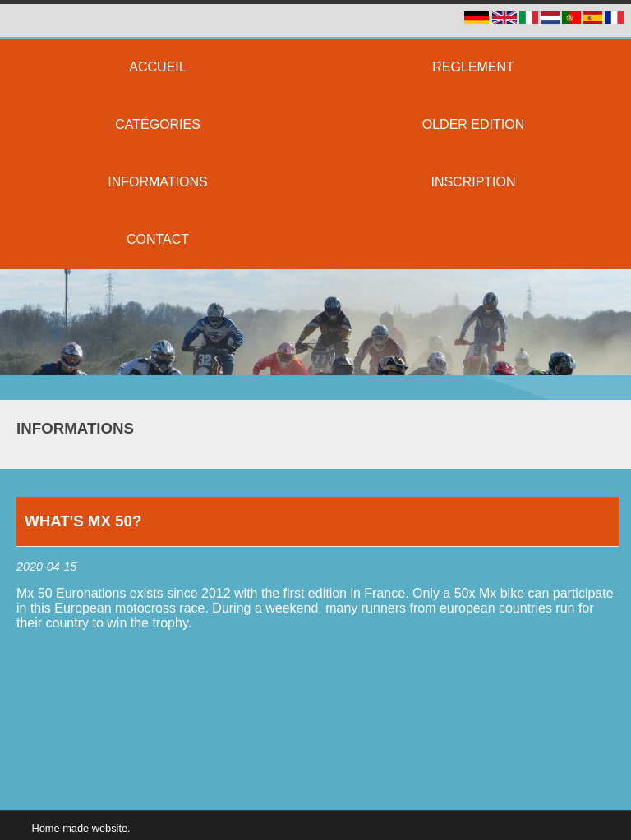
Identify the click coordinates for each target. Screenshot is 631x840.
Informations (75, 428)
